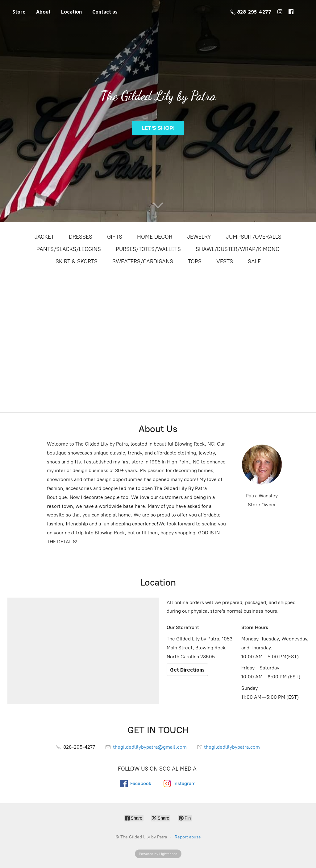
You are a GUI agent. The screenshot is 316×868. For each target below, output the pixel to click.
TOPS (195, 261)
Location (71, 12)
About (43, 12)
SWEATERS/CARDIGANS (143, 261)
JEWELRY (199, 237)
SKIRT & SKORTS (77, 261)
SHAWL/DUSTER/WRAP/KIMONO (238, 249)
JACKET (44, 237)
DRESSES (81, 237)
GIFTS (115, 237)
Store (19, 12)
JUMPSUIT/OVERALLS (254, 237)
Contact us (105, 12)
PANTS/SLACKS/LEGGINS (69, 249)
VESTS (225, 261)
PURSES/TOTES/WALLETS (148, 249)
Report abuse (188, 837)
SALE (254, 261)
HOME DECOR (155, 237)
